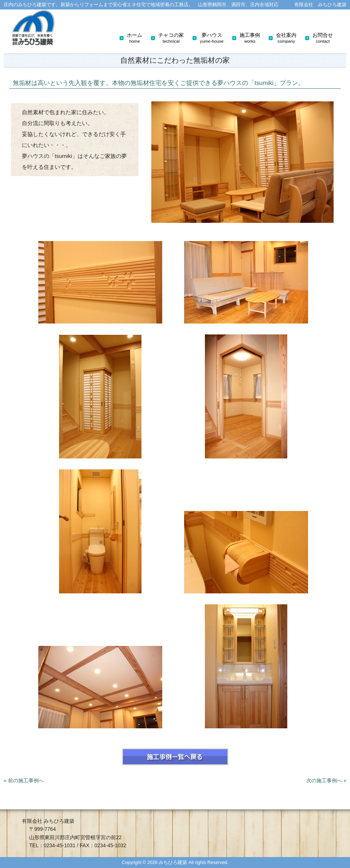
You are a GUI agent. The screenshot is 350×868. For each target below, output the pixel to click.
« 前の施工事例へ (24, 780)
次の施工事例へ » (326, 780)
